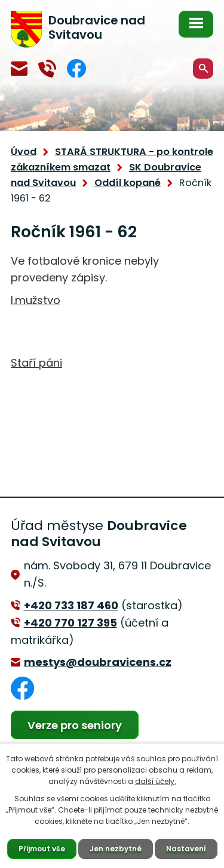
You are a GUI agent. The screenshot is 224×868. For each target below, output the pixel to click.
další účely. (156, 781)
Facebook (76, 68)
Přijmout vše (42, 849)
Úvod (24, 152)
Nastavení (186, 849)
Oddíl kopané (128, 183)
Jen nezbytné (116, 849)
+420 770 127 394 (47, 69)
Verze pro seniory (75, 725)
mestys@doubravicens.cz (19, 69)
